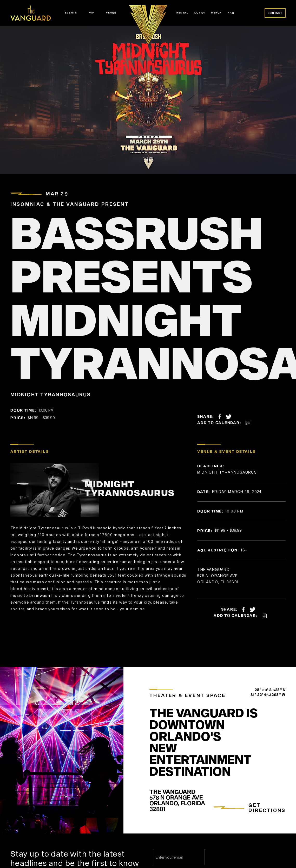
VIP (92, 13)
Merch (216, 13)
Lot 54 (200, 13)
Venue (111, 13)
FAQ (231, 13)
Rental (183, 13)
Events (71, 13)
